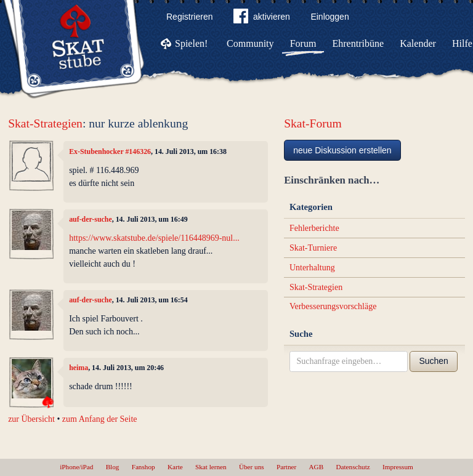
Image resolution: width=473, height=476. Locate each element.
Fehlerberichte (314, 228)
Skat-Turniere (313, 248)
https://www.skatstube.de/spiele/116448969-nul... (154, 238)
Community (250, 43)
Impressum (398, 467)
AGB (317, 467)
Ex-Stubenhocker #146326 (110, 151)
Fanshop (144, 467)
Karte (175, 467)
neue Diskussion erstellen (342, 150)
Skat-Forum (313, 123)
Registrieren (189, 17)
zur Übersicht (31, 419)
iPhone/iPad (76, 467)
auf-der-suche (91, 219)
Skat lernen (211, 467)
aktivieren (262, 18)
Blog (113, 467)
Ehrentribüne (358, 43)
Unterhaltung (312, 268)
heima (79, 368)
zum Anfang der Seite (100, 419)
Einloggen (329, 17)
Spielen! (191, 43)
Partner (286, 467)
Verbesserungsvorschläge (333, 306)
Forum (303, 43)
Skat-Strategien (45, 123)
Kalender (418, 43)
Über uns (252, 467)
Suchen (433, 361)
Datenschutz (353, 467)
